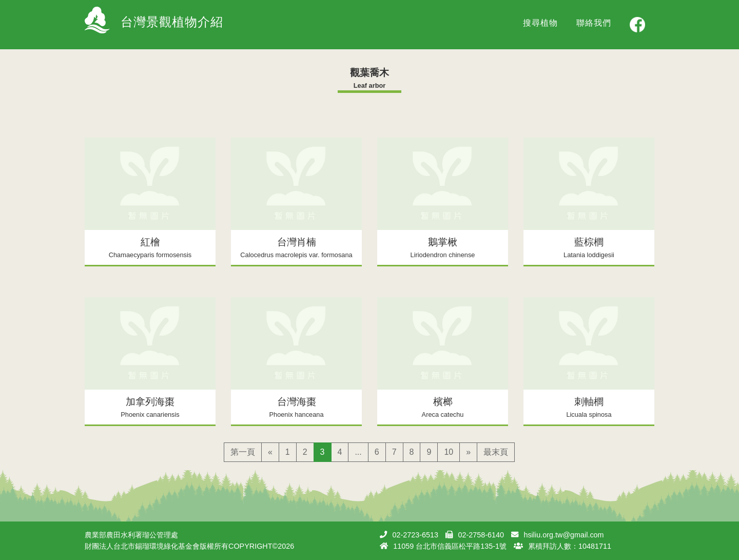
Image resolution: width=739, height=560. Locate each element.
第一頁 (243, 452)
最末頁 (496, 452)
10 (449, 452)
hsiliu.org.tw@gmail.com (563, 535)
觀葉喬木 (369, 73)
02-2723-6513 (415, 535)
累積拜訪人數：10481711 (570, 546)
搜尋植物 (540, 23)
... (358, 452)
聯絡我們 (594, 23)
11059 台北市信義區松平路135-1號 (450, 546)
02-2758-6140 (481, 535)
